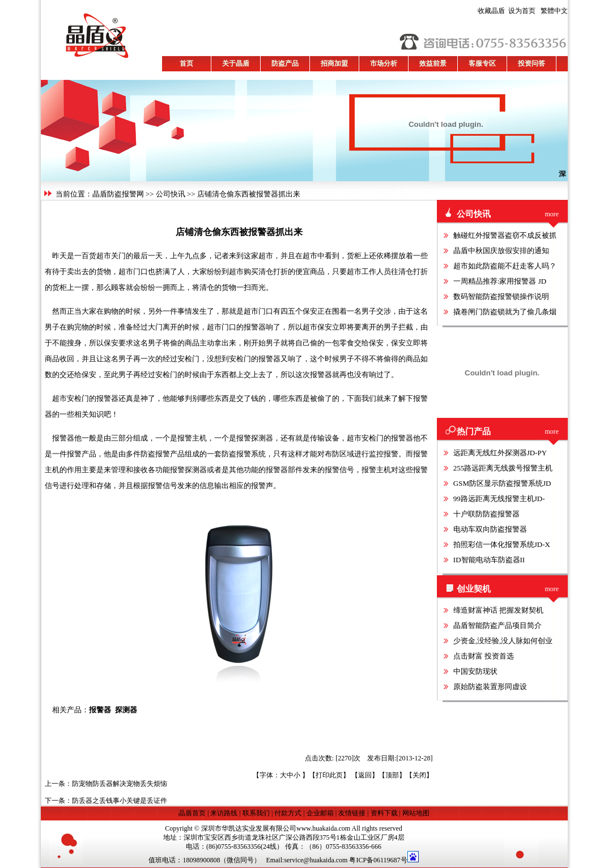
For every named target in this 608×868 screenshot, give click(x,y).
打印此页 (329, 775)
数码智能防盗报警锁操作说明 (501, 296)
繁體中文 (552, 11)
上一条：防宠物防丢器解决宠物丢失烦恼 (106, 784)
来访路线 (224, 813)
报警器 (100, 710)
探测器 (126, 710)
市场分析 (384, 63)
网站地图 (416, 813)
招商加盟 (334, 63)
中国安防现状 (475, 671)
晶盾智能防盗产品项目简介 (498, 625)
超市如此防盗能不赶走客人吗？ (505, 266)
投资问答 (532, 63)
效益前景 (433, 63)
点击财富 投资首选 (484, 656)
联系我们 (256, 813)
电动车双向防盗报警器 (490, 529)
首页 (186, 63)
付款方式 (288, 813)
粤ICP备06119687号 (378, 860)
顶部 (392, 775)
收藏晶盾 (493, 11)
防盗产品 (285, 63)
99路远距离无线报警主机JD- (499, 499)
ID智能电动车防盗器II (489, 560)
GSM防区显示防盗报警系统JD (502, 483)
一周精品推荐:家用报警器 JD (500, 281)
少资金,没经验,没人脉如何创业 (503, 641)
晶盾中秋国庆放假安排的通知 (501, 251)
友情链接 (352, 813)
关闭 (419, 775)
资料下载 (384, 813)
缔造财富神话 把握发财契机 (498, 610)
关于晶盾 (236, 63)
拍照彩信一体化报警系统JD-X (502, 544)
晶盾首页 (193, 813)
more (552, 214)
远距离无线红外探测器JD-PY (500, 453)
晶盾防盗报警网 (118, 194)
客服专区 (482, 63)
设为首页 (507, 11)
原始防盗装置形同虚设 (490, 687)
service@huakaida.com (316, 860)
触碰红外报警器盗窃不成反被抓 (505, 235)
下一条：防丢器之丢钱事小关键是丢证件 (106, 801)
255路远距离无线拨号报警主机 (503, 468)
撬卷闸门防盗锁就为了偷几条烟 (505, 312)
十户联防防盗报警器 (486, 514)
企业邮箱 (320, 813)
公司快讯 (171, 194)
